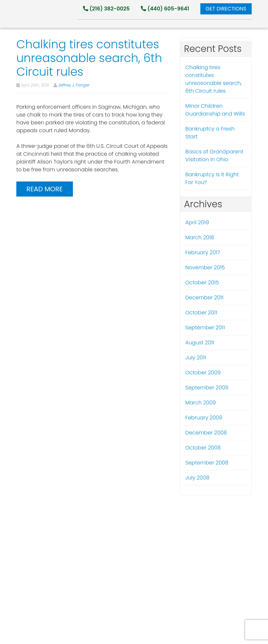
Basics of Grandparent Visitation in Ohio (214, 156)
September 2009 (207, 388)
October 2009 (203, 373)
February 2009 (204, 418)
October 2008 (203, 448)
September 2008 (207, 463)
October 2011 (201, 313)
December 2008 (206, 433)
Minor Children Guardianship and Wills (215, 110)
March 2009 (201, 403)
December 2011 (204, 298)
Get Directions (226, 9)
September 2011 (205, 328)
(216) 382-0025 (106, 9)
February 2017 (203, 252)
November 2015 (205, 267)
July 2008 (197, 478)
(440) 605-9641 (165, 9)
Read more (45, 189)
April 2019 (197, 222)
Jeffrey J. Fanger (74, 85)
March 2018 (200, 237)
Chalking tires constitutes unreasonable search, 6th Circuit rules (213, 79)
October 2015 (202, 283)
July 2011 (196, 358)
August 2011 (200, 343)
